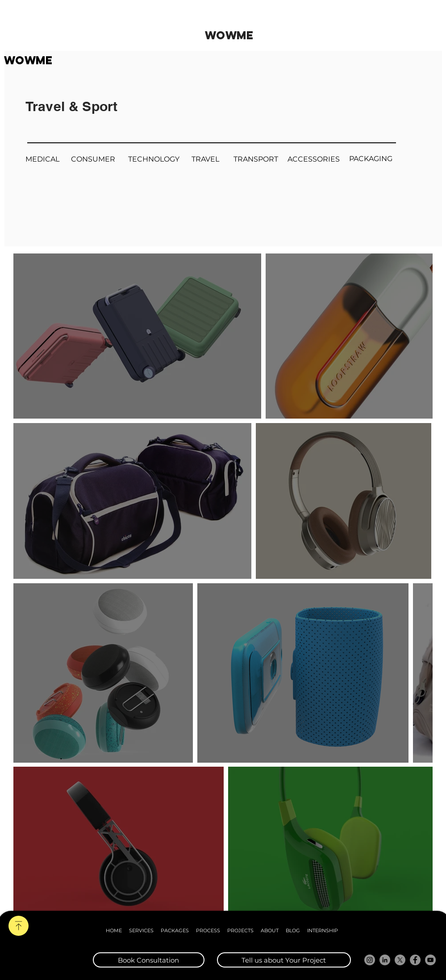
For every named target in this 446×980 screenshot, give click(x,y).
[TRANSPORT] (256, 160)
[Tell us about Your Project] (284, 960)
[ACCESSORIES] (314, 160)
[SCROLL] (19, 926)
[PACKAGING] (371, 159)
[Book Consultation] (149, 960)
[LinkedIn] (385, 960)
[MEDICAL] (43, 160)
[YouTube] (430, 960)
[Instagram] (370, 960)
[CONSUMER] (93, 160)
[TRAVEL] (206, 160)
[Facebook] (415, 960)
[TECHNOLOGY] (154, 160)
